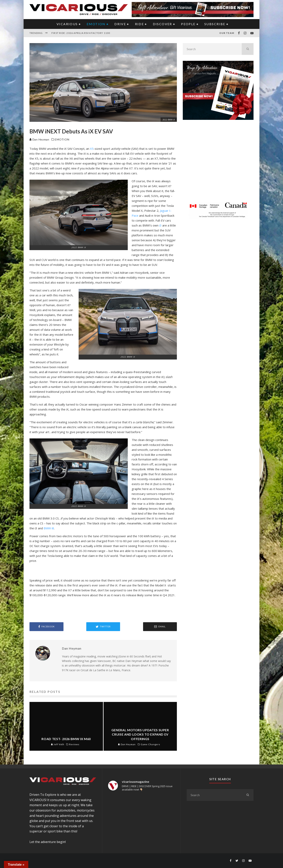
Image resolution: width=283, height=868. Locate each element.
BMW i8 (49, 528)
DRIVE (120, 24)
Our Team (227, 33)
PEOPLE (188, 24)
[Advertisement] (218, 163)
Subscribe (215, 24)
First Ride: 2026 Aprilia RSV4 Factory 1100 (81, 33)
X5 (92, 149)
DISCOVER (163, 24)
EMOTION (96, 24)
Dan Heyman (39, 139)
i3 (160, 225)
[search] (248, 49)
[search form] (212, 49)
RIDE (140, 24)
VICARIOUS (67, 24)
